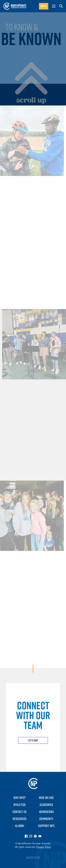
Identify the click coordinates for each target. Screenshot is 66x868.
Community (46, 819)
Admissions (47, 812)
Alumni (20, 826)
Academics (46, 805)
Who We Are (46, 798)
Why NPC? (20, 798)
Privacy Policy (44, 847)
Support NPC (46, 826)
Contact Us (20, 812)
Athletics (20, 805)
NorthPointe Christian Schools (33, 784)
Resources (20, 819)
